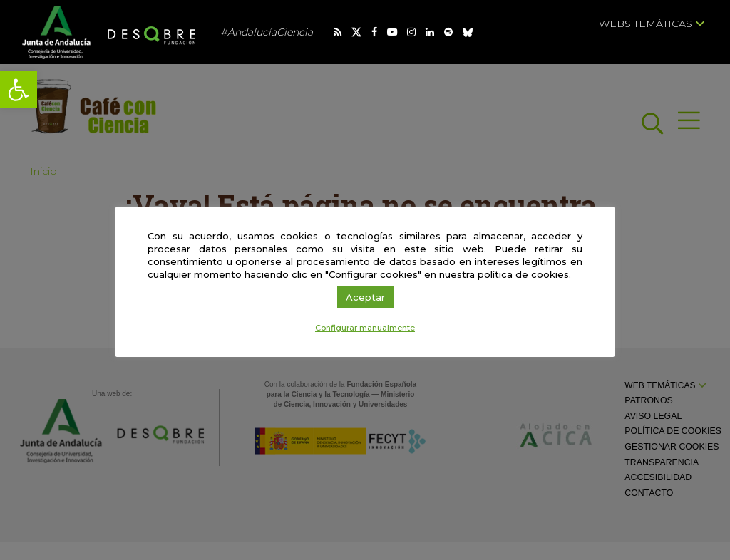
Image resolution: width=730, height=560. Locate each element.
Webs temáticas (652, 24)
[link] (19, 90)
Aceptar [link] (365, 297)
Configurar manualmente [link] (365, 328)
